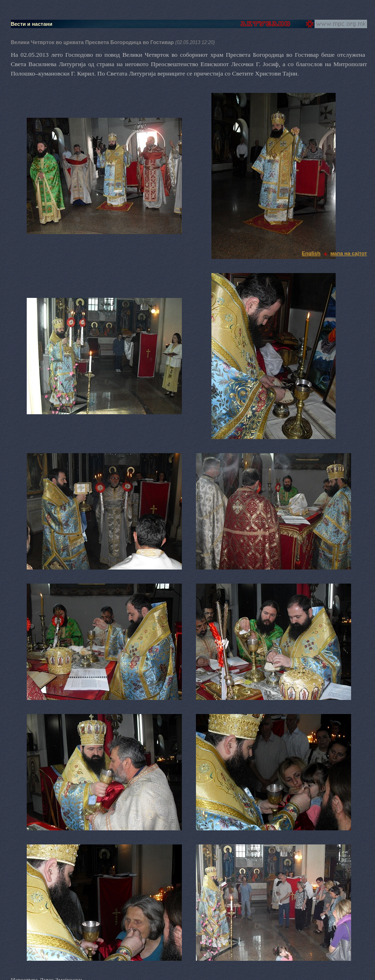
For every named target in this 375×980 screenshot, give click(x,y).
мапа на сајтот (349, 253)
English (311, 253)
